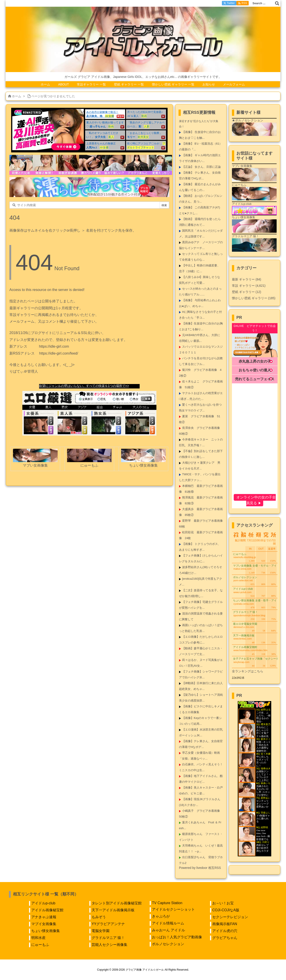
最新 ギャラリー (247, 279)
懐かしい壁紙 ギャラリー (254, 298)
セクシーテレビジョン (230, 917)
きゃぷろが (161, 916)
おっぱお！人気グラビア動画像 (177, 937)
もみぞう (99, 917)
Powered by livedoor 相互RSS (200, 868)
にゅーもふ (40, 945)
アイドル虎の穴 (225, 931)
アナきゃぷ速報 (44, 917)
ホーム (17, 96)
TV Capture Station (167, 903)
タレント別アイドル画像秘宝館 (117, 903)
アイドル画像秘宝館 (47, 910)
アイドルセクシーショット (173, 909)
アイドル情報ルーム (168, 923)
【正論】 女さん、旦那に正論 (201, 167)
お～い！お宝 (223, 903)
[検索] (277, 3)
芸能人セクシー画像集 (109, 945)
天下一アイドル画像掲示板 (113, 910)
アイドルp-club (43, 903)
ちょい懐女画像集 (46, 931)
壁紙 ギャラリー (247, 292)
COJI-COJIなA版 (226, 910)
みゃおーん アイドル (168, 930)
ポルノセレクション (168, 944)
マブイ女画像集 (44, 924)
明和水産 (38, 938)
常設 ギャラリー (243, 286)
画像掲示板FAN (225, 924)
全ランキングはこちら (248, 671)
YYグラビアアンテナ (108, 924)
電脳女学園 (101, 931)
